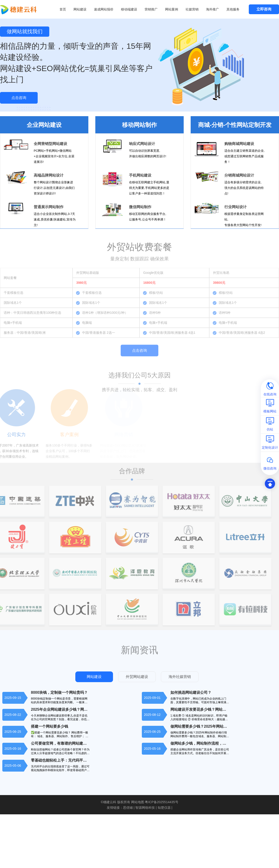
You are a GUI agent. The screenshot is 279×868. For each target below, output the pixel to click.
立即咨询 (264, 9)
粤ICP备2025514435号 (161, 802)
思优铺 (128, 808)
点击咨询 (19, 98)
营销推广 (151, 9)
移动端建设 (129, 9)
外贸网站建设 (137, 677)
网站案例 (172, 9)
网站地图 (138, 802)
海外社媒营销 (180, 677)
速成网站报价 (104, 9)
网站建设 (80, 9)
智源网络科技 (145, 808)
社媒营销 (192, 9)
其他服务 (233, 9)
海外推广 (213, 9)
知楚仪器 (164, 808)
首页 (63, 9)
